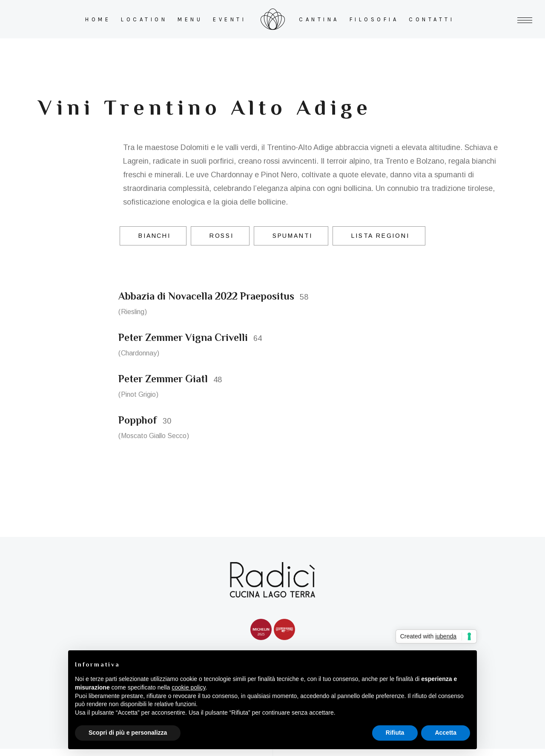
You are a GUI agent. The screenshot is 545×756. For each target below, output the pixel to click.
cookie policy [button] (188, 687)
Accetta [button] (446, 733)
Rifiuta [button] (395, 733)
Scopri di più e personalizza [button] (128, 733)
